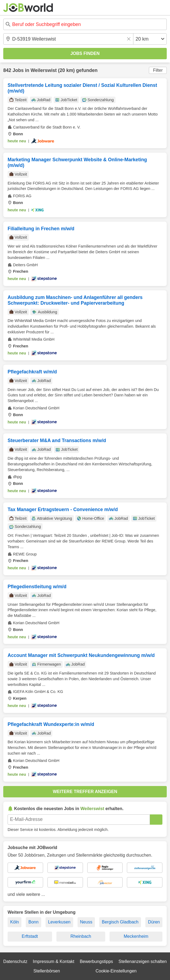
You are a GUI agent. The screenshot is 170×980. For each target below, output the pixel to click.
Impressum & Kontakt (54, 961)
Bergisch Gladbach (120, 922)
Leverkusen (59, 922)
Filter (158, 70)
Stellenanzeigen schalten (143, 961)
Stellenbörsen (47, 971)
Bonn (33, 922)
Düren (154, 922)
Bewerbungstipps (96, 961)
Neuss (86, 922)
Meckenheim (136, 936)
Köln (15, 922)
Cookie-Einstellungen (116, 971)
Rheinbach (81, 936)
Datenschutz (15, 961)
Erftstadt (30, 936)
